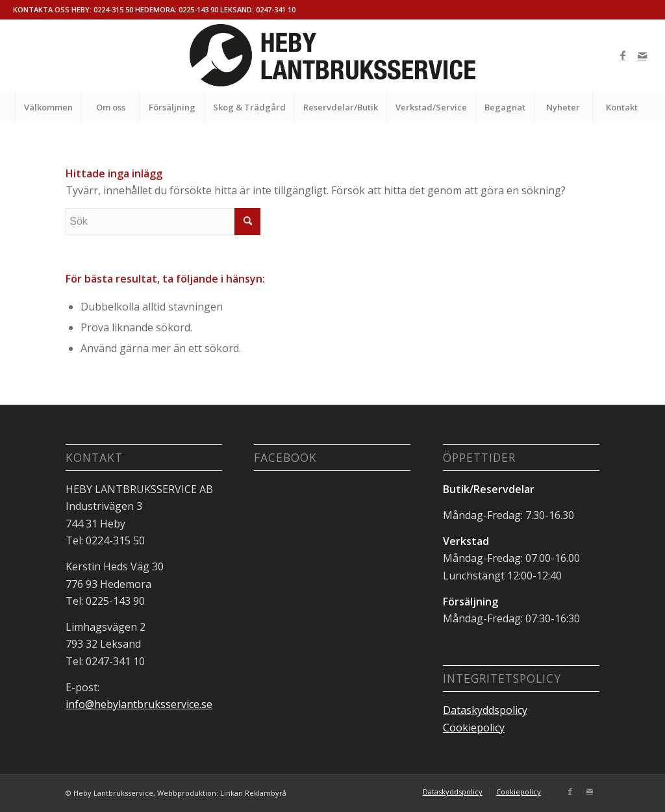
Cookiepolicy (474, 728)
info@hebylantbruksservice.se (139, 704)
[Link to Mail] (642, 55)
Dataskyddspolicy (485, 710)
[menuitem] (48, 107)
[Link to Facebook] (623, 55)
